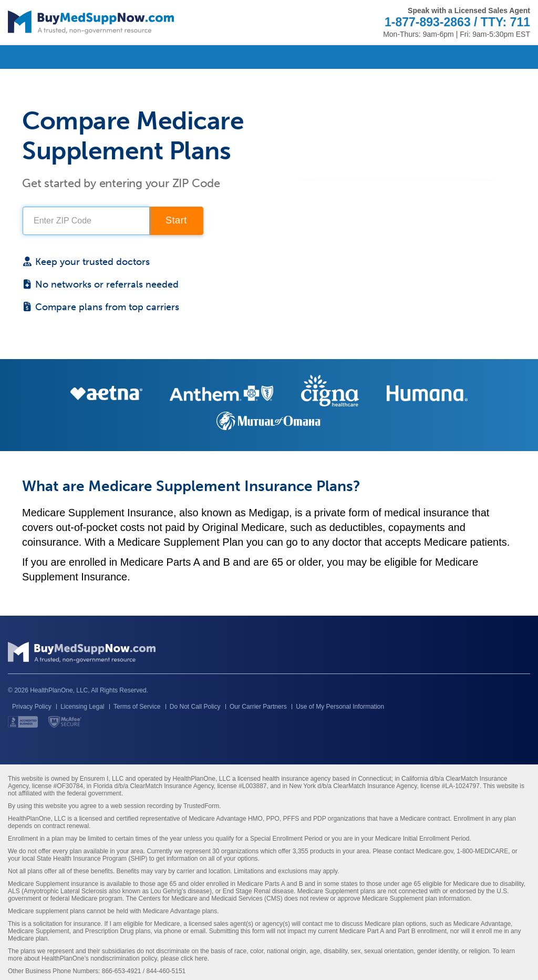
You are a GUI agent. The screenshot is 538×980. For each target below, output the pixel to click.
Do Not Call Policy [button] (195, 707)
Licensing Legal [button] (82, 707)
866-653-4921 (122, 971)
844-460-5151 (166, 971)
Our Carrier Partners (258, 707)
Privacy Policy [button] (32, 707)
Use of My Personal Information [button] (340, 707)
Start (176, 220)
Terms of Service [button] (137, 707)
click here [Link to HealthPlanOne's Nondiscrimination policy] (194, 958)
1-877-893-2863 (428, 22)
